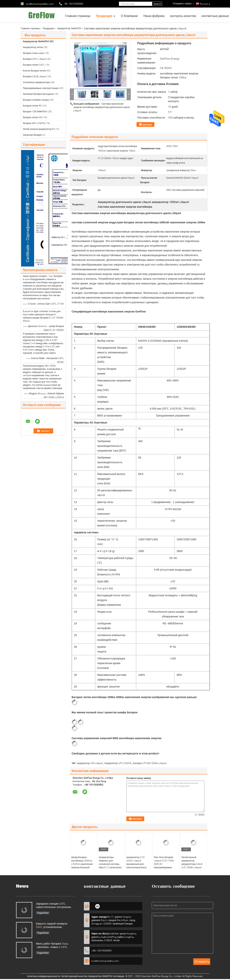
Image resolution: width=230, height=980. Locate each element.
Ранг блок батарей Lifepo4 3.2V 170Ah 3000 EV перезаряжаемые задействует (164, 864)
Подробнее (43, 913)
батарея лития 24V (33, 117)
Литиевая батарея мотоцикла (38, 94)
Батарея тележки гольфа (36, 100)
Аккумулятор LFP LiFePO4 (118, 763)
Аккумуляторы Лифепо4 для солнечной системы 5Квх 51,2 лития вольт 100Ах (110, 864)
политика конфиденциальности (44, 976)
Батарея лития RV (32, 106)
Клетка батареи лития (34, 71)
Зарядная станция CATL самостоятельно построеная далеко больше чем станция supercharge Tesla (53, 906)
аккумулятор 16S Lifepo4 (90, 763)
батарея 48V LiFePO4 (34, 123)
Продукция (104, 16)
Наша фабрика (154, 16)
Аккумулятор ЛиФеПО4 (69, 28)
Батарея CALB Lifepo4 (35, 76)
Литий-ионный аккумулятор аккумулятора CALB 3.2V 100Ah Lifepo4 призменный (192, 864)
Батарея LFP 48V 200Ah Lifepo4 (150, 763)
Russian (205, 4)
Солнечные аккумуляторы (36, 82)
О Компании (129, 16)
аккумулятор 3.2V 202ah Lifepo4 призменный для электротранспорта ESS (136, 864)
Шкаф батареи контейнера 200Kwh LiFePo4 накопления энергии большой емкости (82, 864)
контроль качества (183, 16)
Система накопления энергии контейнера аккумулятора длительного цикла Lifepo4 (102, 107)
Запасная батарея (32, 135)
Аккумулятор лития (33, 47)
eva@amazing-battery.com (40, 4)
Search (157, 4)
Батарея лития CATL (34, 65)
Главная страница (78, 16)
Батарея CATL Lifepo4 (34, 59)
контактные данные (215, 16)
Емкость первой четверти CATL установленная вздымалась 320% (52, 926)
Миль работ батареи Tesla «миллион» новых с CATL (52, 945)
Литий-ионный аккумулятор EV (39, 129)
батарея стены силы (33, 53)
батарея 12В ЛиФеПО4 (35, 111)
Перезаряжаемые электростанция (41, 88)
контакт (147, 125)
